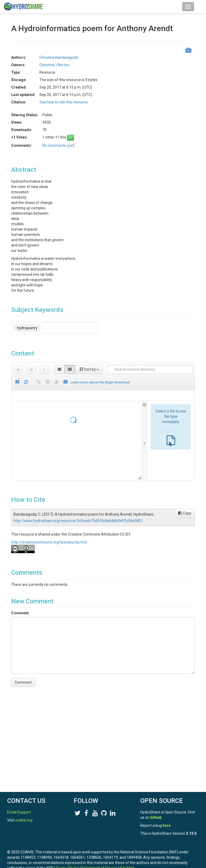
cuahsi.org (24, 820)
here (167, 825)
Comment (20, 613)
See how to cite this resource (64, 102)
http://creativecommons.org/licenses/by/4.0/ (49, 542)
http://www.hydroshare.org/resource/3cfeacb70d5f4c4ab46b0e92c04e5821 (78, 521)
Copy (185, 513)
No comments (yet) (59, 145)
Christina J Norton (54, 65)
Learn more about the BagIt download (100, 382)
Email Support (19, 812)
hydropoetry (27, 328)
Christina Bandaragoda (59, 57)
